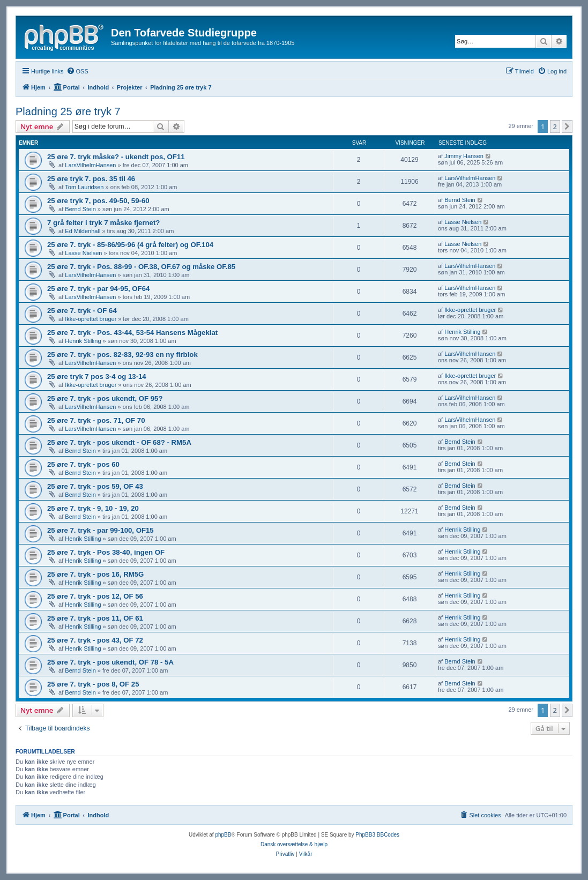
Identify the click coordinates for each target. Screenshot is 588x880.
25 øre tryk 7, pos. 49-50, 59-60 (98, 201)
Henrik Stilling (83, 341)
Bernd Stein (80, 209)
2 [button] (555, 126)
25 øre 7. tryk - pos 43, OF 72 (95, 640)
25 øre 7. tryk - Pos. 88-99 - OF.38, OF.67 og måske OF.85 (141, 267)
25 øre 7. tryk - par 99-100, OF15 (101, 530)
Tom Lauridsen (84, 187)
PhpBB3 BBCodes (377, 835)
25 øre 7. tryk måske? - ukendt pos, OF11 (116, 157)
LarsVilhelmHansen (90, 165)
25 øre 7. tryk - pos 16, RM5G (95, 574)
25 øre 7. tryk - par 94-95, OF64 (98, 289)
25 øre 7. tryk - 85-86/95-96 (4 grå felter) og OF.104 (130, 245)
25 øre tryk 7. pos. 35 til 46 (91, 179)
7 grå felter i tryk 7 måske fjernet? (103, 223)
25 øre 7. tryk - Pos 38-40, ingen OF (106, 552)
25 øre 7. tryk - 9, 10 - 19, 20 (93, 508)
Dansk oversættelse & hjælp (294, 844)
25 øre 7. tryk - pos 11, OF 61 (95, 618)
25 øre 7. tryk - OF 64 (82, 311)
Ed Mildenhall (83, 231)
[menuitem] (77, 71)
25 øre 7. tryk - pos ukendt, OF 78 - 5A (110, 662)
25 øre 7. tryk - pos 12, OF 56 (95, 596)
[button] (567, 126)
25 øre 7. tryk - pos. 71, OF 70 (96, 420)
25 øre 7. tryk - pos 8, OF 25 (93, 684)
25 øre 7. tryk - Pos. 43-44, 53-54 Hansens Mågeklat (132, 333)
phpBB (223, 835)
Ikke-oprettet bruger (91, 319)
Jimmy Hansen (464, 156)
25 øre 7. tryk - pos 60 (83, 464)
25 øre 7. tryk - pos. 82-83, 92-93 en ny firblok (122, 355)
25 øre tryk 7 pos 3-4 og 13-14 (97, 376)
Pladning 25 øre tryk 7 (68, 111)
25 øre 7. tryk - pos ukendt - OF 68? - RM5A (119, 442)
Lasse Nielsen (463, 222)
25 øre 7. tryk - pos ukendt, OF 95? (105, 398)
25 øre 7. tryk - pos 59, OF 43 (95, 486)
